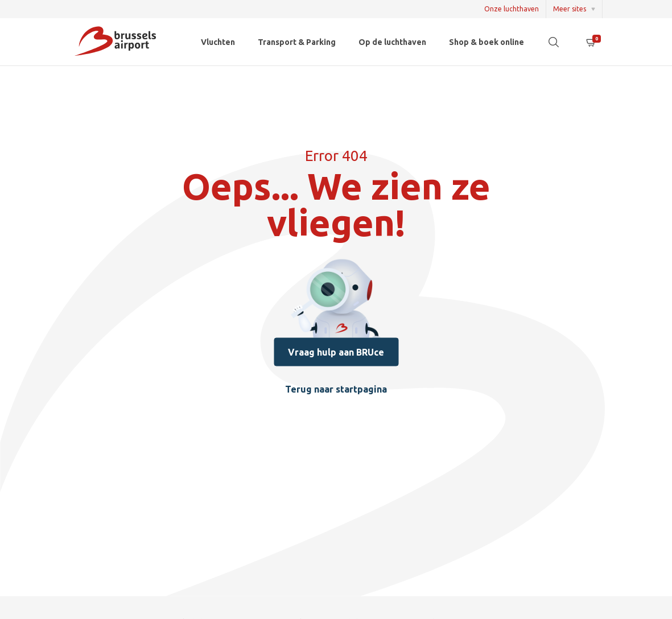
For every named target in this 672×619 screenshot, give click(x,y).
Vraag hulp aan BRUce (336, 352)
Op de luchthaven (392, 42)
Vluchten (218, 42)
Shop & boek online (487, 42)
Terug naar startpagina (336, 389)
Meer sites (570, 9)
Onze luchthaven (512, 9)
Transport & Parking (297, 42)
